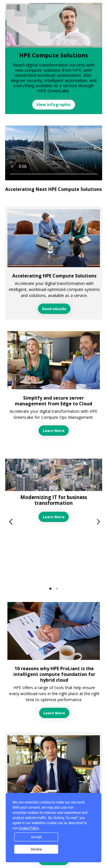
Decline (36, 849)
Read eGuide (54, 309)
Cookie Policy (29, 828)
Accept (36, 837)
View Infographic (54, 104)
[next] (98, 522)
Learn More (54, 431)
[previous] (11, 522)
